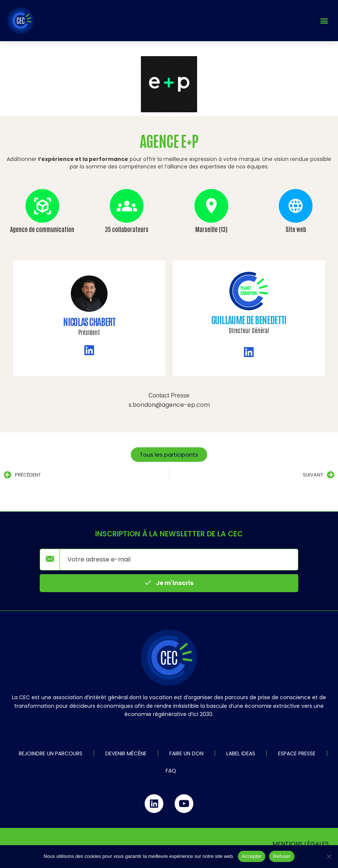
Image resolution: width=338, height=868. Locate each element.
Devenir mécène (126, 753)
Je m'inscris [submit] (169, 583)
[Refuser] (329, 856)
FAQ (171, 771)
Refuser (282, 856)
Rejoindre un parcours (51, 753)
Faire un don (186, 753)
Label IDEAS (241, 753)
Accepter (252, 856)
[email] (179, 560)
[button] (324, 21)
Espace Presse (297, 753)
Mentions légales (301, 844)
